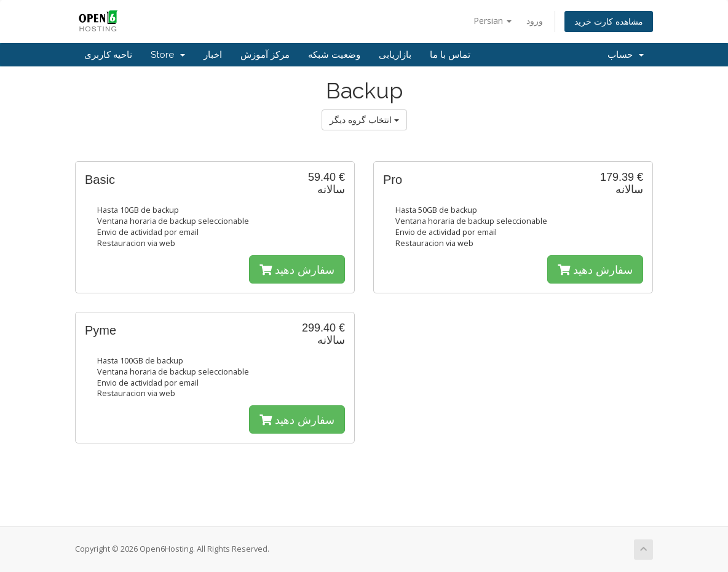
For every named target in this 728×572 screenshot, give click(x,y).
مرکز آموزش (265, 55)
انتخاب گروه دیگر (364, 120)
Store (168, 55)
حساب (626, 55)
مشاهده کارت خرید (609, 21)
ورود (535, 21)
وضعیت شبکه (334, 55)
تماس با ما (450, 55)
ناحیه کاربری (108, 55)
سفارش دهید (297, 269)
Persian (493, 21)
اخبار (213, 55)
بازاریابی (395, 55)
